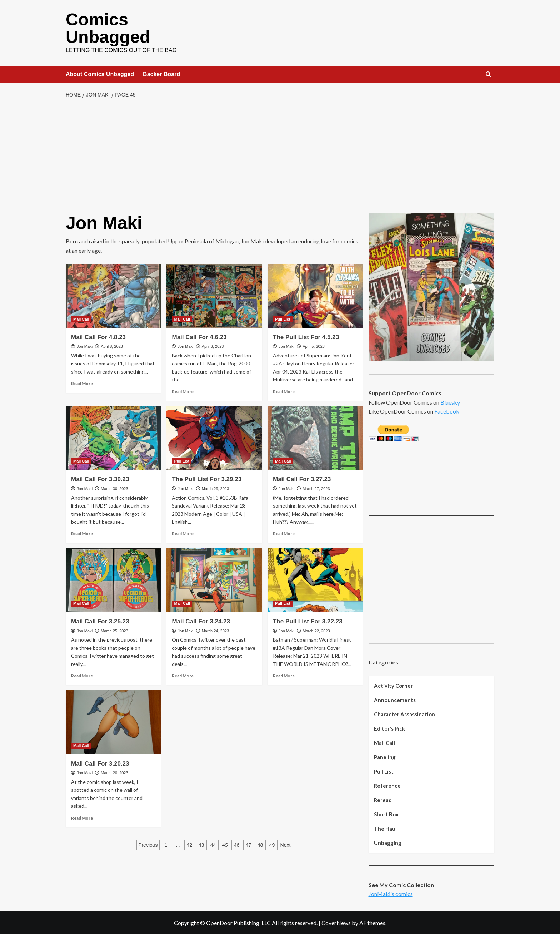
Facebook (447, 411)
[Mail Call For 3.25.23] (113, 579)
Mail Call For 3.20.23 (100, 763)
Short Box (386, 814)
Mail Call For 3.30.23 (100, 478)
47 (249, 844)
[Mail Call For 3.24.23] (214, 579)
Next (286, 844)
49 (272, 844)
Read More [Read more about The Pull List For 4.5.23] (284, 391)
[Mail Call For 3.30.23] (113, 437)
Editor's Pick (389, 728)
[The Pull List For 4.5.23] (315, 295)
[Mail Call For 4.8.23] (113, 295)
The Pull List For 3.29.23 (207, 478)
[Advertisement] (280, 155)
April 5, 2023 (314, 346)
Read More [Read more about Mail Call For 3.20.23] (82, 817)
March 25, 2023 (114, 630)
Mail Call (384, 742)
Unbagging (388, 842)
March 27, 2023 (316, 488)
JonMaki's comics (391, 893)
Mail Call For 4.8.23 (98, 337)
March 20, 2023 (114, 772)
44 (213, 844)
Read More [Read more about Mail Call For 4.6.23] (183, 391)
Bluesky (450, 402)
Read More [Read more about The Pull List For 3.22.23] (284, 675)
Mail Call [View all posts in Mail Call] (81, 318)
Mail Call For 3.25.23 (100, 621)
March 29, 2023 (215, 488)
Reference (387, 785)
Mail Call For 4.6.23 (199, 337)
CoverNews (336, 922)
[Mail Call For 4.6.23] (214, 295)
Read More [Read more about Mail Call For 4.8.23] (82, 383)
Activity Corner (393, 685)
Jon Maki (85, 346)
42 (190, 844)
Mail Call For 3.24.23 (201, 621)
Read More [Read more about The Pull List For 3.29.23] (183, 533)
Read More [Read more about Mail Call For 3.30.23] (82, 533)
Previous (148, 844)
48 (260, 844)
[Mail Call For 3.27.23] (315, 437)
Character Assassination (404, 713)
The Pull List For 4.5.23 (306, 337)
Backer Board (161, 73)
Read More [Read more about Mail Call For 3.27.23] (284, 533)
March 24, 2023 (215, 630)
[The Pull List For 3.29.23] (214, 437)
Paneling (385, 756)
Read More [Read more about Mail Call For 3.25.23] (82, 675)
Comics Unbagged (108, 28)
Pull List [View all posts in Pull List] (283, 318)
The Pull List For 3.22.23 (308, 621)
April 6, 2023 (213, 346)
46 (237, 844)
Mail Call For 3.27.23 (302, 478)
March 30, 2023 (114, 488)
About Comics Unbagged (100, 73)
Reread (383, 799)
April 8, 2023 (112, 346)
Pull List (384, 771)
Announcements (395, 699)
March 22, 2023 (316, 630)
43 (201, 844)
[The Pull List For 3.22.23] (315, 579)
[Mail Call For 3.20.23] (113, 721)
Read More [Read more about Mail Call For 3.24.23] (183, 675)
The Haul (385, 828)
